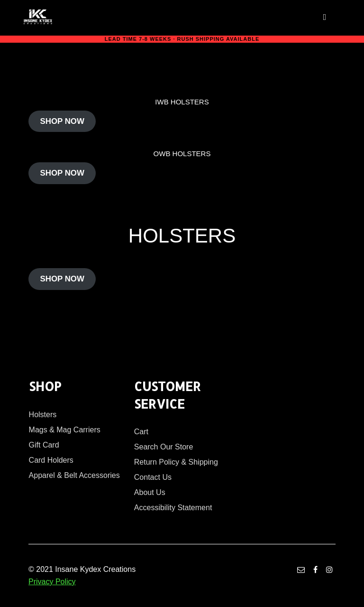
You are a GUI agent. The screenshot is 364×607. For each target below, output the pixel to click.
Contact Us (153, 477)
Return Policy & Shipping (176, 462)
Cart (141, 432)
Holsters (43, 415)
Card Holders (51, 460)
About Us (150, 492)
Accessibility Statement (173, 508)
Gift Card (44, 445)
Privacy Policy (52, 582)
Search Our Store (164, 447)
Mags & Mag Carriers (65, 430)
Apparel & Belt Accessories (74, 475)
